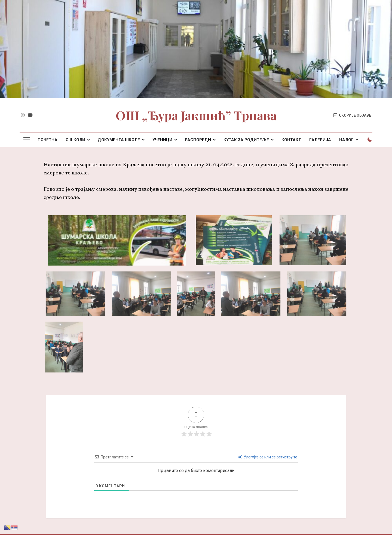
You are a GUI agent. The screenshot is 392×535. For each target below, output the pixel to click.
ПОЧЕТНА (48, 140)
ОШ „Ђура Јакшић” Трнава (196, 115)
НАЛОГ (346, 140)
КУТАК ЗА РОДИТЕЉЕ (246, 140)
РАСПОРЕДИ (198, 140)
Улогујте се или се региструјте (268, 457)
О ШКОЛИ (75, 140)
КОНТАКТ (291, 140)
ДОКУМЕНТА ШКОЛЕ (119, 140)
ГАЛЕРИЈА (320, 140)
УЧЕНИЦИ (162, 140)
